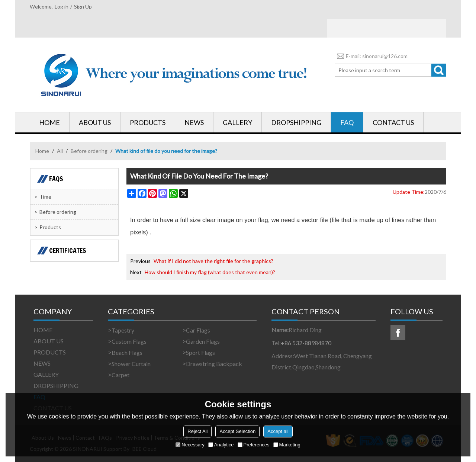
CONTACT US (393, 122)
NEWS (194, 122)
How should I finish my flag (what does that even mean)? (210, 272)
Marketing (287, 445)
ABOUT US (95, 122)
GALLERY (237, 122)
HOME (49, 122)
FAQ (347, 122)
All (60, 151)
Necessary (190, 445)
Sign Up (83, 7)
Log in (62, 7)
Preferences (254, 445)
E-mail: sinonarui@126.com (371, 56)
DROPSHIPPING (296, 122)
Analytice (221, 445)
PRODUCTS (148, 122)
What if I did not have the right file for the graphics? (213, 261)
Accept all (278, 431)
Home (42, 151)
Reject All (197, 431)
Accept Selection (237, 431)
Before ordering (89, 151)
